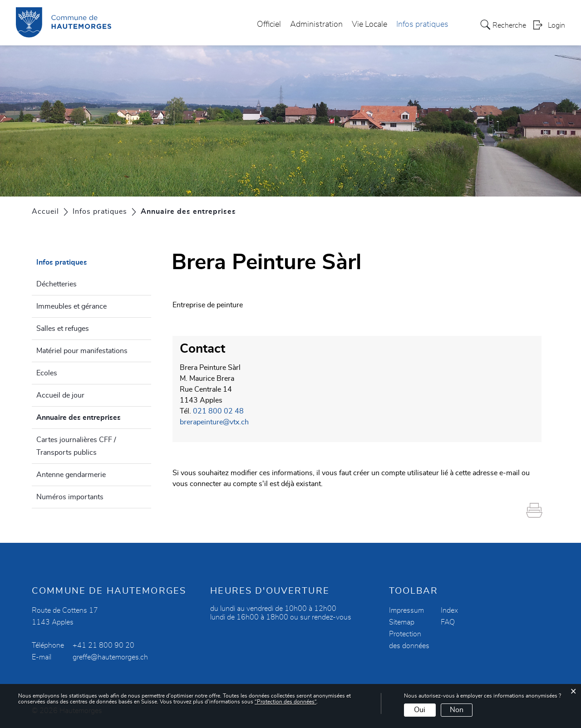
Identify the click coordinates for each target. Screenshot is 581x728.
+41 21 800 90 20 (103, 645)
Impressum (406, 610)
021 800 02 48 (218, 411)
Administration (316, 25)
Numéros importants (70, 497)
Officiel (269, 25)
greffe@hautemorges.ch (110, 657)
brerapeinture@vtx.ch (214, 422)
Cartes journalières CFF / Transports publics (76, 446)
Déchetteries (57, 284)
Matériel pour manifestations (82, 351)
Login (556, 25)
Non (457, 710)
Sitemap (402, 622)
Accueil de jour (60, 395)
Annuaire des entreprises (94, 416)
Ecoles (47, 373)
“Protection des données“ (286, 702)
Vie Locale (369, 25)
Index (449, 610)
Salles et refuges (63, 329)
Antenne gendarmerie (71, 475)
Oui (420, 710)
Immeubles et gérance (71, 306)
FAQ (448, 622)
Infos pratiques (422, 25)
